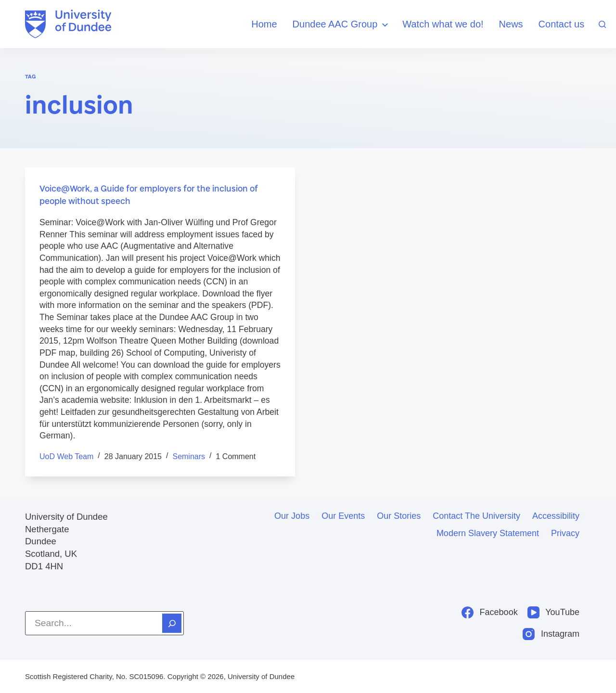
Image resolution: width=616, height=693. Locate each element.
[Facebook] (490, 612)
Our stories (399, 516)
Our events (343, 516)
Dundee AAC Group (342, 25)
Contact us (562, 24)
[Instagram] (551, 634)
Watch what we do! (443, 24)
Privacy (565, 533)
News (511, 24)
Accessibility (556, 516)
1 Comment (236, 456)
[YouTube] (553, 612)
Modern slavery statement (488, 533)
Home (264, 24)
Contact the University (476, 516)
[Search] (602, 24)
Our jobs (292, 516)
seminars (189, 456)
